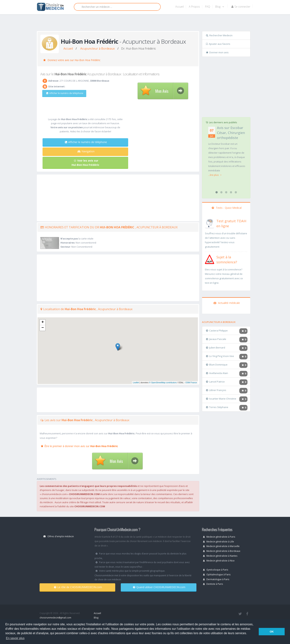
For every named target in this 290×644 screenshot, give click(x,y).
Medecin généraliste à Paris (219, 537)
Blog (220, 7)
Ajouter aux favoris (218, 44)
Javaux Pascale (216, 339)
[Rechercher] (117, 7)
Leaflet (136, 383)
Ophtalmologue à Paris (217, 574)
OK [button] (272, 632)
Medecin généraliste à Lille (219, 541)
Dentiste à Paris (213, 584)
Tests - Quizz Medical (227, 208)
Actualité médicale (227, 303)
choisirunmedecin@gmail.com (55, 618)
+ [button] (43, 322)
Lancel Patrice (215, 382)
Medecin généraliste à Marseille (221, 546)
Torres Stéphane (217, 407)
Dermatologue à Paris (216, 579)
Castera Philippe (217, 331)
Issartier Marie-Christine (221, 399)
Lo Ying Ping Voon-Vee (220, 356)
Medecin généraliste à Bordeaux (222, 551)
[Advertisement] (144, 24)
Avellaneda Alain (217, 373)
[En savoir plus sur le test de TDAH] (210, 223)
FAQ (208, 7)
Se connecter (241, 7)
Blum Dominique (217, 365)
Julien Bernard (216, 348)
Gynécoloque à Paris (216, 570)
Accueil (179, 7)
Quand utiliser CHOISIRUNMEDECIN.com (159, 587)
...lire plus (215, 175)
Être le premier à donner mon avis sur (79, 446)
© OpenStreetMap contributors (163, 383)
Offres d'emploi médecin (59, 536)
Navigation (86, 151)
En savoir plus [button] (15, 638)
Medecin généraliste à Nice (219, 561)
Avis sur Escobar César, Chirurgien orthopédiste (231, 133)
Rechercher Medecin (219, 35)
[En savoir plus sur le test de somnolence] (210, 259)
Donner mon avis (217, 52)
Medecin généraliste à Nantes (220, 556)
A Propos (194, 7)
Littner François (216, 390)
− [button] (43, 328)
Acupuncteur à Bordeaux (97, 48)
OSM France (191, 383)
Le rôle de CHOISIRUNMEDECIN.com (78, 587)
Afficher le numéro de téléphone (63, 93)
